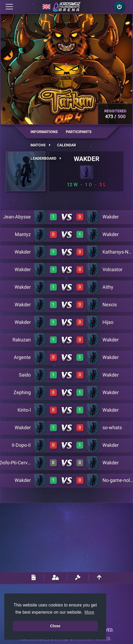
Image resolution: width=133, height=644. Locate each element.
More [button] (89, 612)
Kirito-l (24, 410)
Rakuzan (22, 340)
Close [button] (55, 626)
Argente (22, 357)
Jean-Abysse (17, 217)
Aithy (108, 287)
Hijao (108, 322)
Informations (44, 132)
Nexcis (110, 305)
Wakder (111, 217)
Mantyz (23, 234)
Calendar (66, 145)
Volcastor (112, 269)
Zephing (22, 392)
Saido (25, 375)
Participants (79, 132)
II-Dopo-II (21, 445)
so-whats (112, 428)
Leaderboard (46, 158)
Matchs (40, 145)
